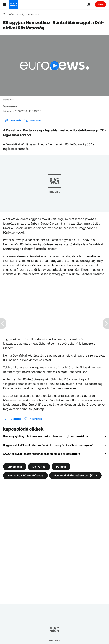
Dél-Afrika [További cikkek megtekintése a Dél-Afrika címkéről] (39, 467)
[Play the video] (54, 66)
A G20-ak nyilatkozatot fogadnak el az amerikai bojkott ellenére (41, 454)
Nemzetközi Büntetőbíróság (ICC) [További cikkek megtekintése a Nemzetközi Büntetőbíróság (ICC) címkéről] (75, 475)
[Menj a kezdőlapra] (13, 4)
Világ (22, 15)
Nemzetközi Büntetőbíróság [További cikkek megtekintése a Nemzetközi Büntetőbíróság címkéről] (25, 475)
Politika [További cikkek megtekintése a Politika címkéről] (61, 467)
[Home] (4, 14)
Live (100, 4)
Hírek (12, 15)
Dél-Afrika (34, 15)
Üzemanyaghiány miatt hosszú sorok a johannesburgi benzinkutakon (45, 436)
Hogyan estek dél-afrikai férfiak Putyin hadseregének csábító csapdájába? (48, 445)
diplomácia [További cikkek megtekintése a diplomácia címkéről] (15, 467)
